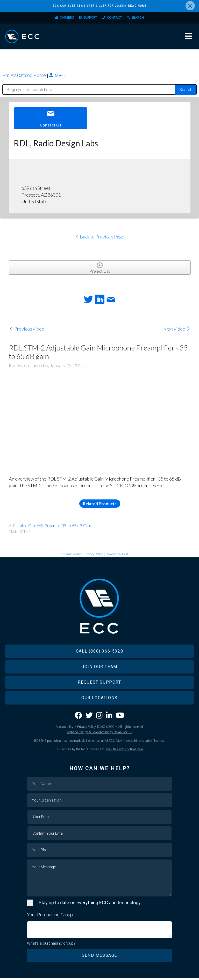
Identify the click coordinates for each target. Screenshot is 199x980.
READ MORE (137, 6)
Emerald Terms (71, 556)
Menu (189, 38)
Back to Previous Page (100, 239)
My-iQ (58, 78)
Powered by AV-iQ (118, 556)
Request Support (100, 685)
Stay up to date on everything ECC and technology (90, 905)
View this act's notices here (124, 752)
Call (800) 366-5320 (99, 654)
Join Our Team (99, 669)
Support (89, 18)
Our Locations (99, 700)
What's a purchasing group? (51, 946)
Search (143, 18)
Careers (62, 18)
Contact (117, 18)
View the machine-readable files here (140, 743)
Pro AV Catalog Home (25, 78)
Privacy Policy (94, 556)
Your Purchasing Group (50, 917)
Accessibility (65, 729)
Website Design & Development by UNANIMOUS (100, 735)
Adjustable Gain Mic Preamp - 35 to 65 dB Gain (50, 528)
